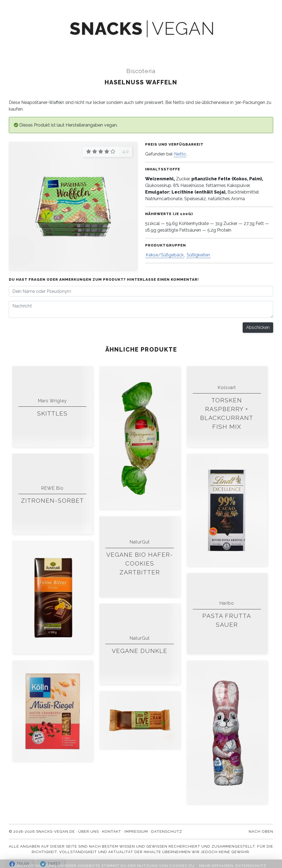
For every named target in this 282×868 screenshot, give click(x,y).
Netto (180, 154)
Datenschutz (167, 831)
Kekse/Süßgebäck (165, 255)
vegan (183, 29)
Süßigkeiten (198, 255)
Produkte (57, 45)
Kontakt (227, 45)
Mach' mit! (93, 45)
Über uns (193, 45)
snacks (106, 29)
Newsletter (131, 45)
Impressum (136, 831)
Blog (164, 45)
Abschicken (258, 327)
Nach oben (261, 831)
